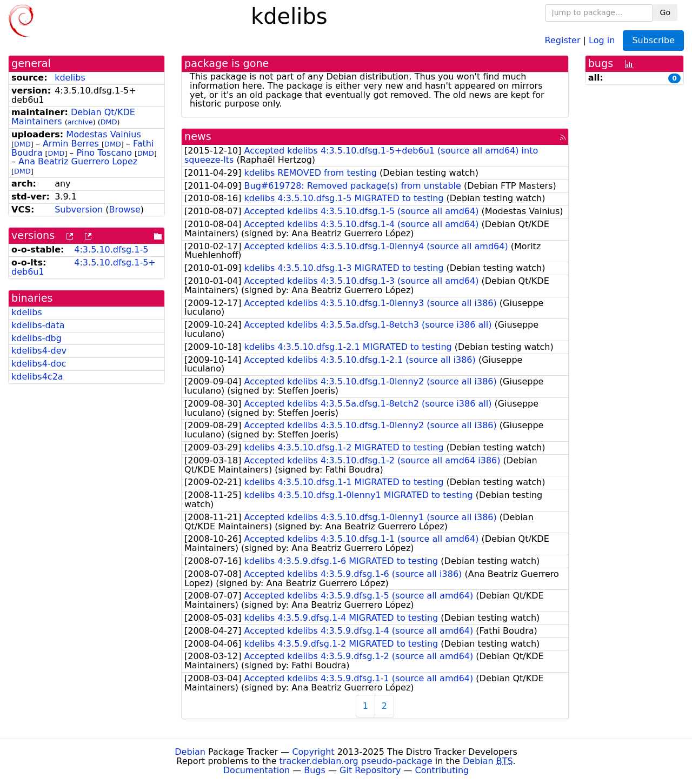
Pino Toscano (104, 153)
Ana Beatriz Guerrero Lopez (78, 161)
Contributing (442, 770)
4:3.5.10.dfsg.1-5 (111, 250)
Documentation (257, 770)
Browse (125, 210)
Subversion (79, 210)
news (198, 137)
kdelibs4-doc (39, 364)
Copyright (313, 752)
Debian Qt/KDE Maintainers (73, 117)
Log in (602, 40)
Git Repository (370, 770)
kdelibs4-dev (39, 351)
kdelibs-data (38, 325)
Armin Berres (71, 144)
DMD (109, 122)
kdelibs (70, 78)
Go (665, 12)
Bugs (315, 770)
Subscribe (653, 40)
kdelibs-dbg (36, 338)
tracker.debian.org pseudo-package (356, 761)
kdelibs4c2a (37, 377)
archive (80, 122)
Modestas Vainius (103, 134)
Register (563, 40)
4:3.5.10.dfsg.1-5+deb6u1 (84, 267)
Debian (190, 752)
